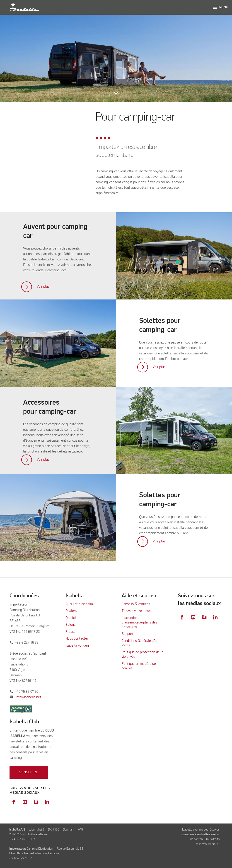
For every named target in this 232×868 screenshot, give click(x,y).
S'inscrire (29, 772)
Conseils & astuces (136, 604)
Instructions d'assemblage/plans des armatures (139, 623)
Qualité (71, 618)
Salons (70, 625)
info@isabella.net (29, 697)
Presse (70, 632)
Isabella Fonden (77, 646)
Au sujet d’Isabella (79, 604)
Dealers (71, 611)
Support (128, 634)
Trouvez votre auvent (137, 611)
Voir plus (43, 287)
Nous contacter (77, 639)
